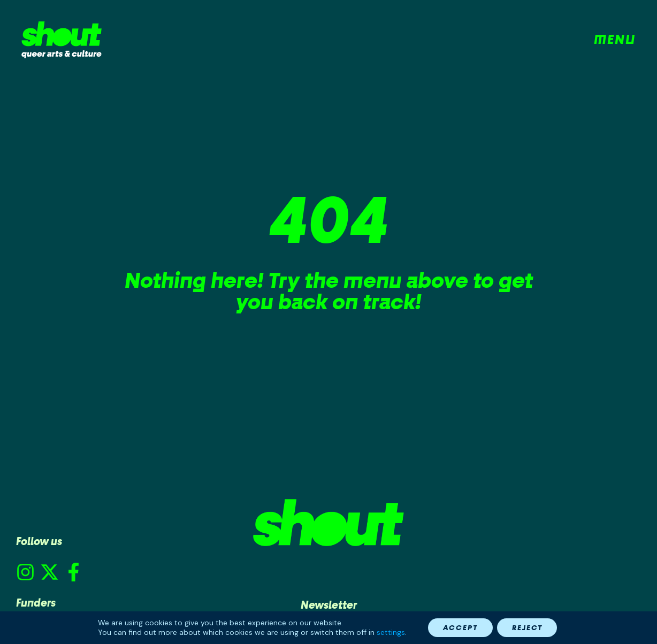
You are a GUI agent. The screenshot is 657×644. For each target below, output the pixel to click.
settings (388, 632)
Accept (459, 627)
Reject (529, 627)
